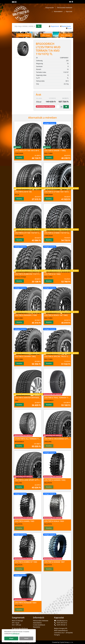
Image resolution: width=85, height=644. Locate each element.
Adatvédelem (58, 11)
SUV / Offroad (16, 625)
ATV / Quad (16, 623)
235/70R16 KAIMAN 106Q (55, 480)
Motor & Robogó (17, 621)
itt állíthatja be (15, 634)
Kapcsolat (69, 11)
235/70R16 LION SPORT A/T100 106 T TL (31, 480)
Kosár (70, 28)
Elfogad (11, 638)
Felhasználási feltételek (65, 8)
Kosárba (19, 158)
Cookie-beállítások (39, 625)
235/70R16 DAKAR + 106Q (55, 151)
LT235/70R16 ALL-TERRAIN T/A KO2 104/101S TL (35, 439)
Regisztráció (55, 26)
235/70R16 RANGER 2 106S (26, 315)
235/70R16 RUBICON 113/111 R (28, 274)
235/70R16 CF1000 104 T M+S (56, 192)
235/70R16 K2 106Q (52, 274)
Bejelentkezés (66, 26)
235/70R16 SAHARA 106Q (25, 356)
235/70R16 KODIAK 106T (54, 562)
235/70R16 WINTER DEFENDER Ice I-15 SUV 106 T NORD (38, 398)
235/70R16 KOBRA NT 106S (26, 562)
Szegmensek (50, 8)
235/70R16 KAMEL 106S (25, 521)
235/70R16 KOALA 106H (54, 521)
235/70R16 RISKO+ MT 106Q (56, 315)
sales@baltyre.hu (62, 621)
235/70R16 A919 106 (23, 192)
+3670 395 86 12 (62, 625)
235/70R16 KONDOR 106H (26, 603)
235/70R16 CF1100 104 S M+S (27, 151)
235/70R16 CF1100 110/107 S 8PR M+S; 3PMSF (34, 233)
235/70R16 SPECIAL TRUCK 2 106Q (59, 356)
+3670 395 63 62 (62, 623)
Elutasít (26, 638)
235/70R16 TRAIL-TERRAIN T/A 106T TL (60, 398)
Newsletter (37, 627)
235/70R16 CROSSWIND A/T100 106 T (60, 439)
